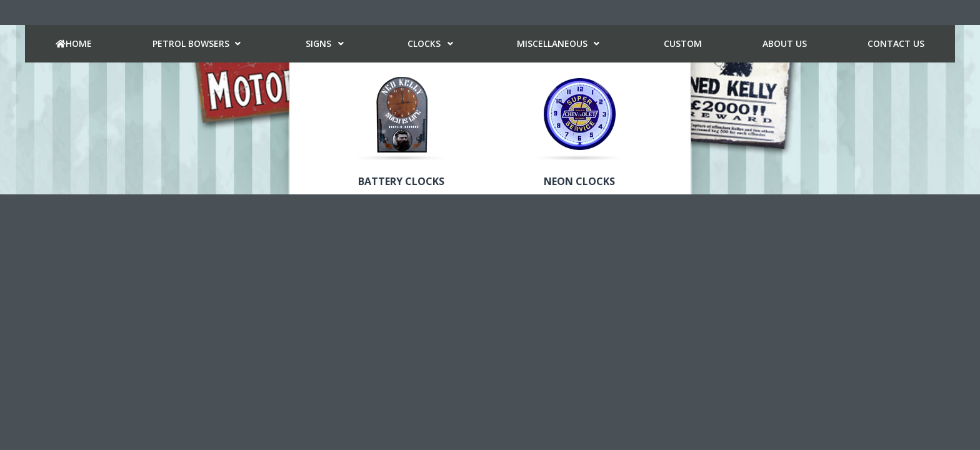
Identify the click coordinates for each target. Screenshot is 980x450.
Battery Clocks (401, 181)
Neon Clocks (579, 181)
